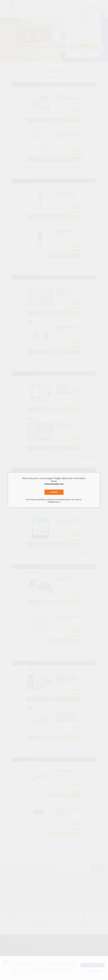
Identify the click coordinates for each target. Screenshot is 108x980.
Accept (54, 492)
